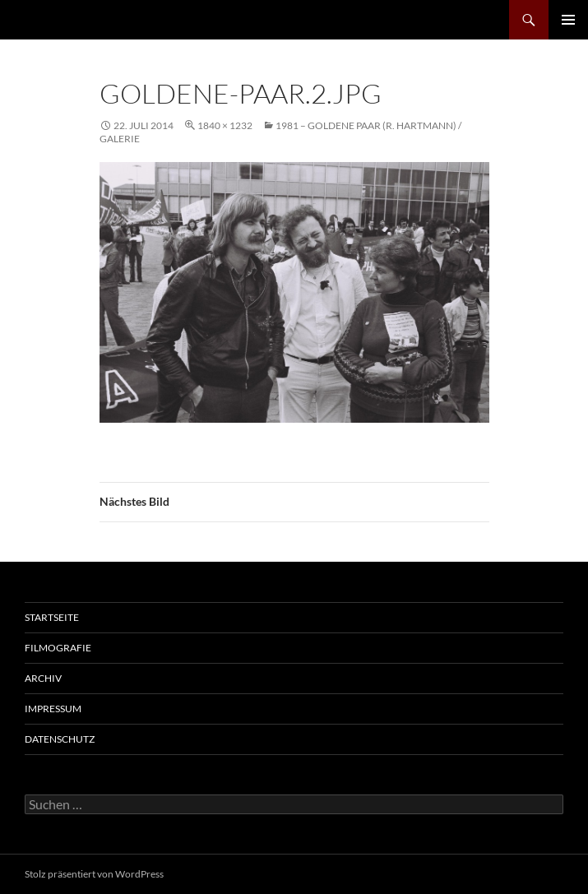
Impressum (53, 709)
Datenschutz (60, 739)
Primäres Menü (568, 20)
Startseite (52, 617)
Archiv (43, 678)
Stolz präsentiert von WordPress (94, 874)
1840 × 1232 (225, 125)
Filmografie (58, 648)
